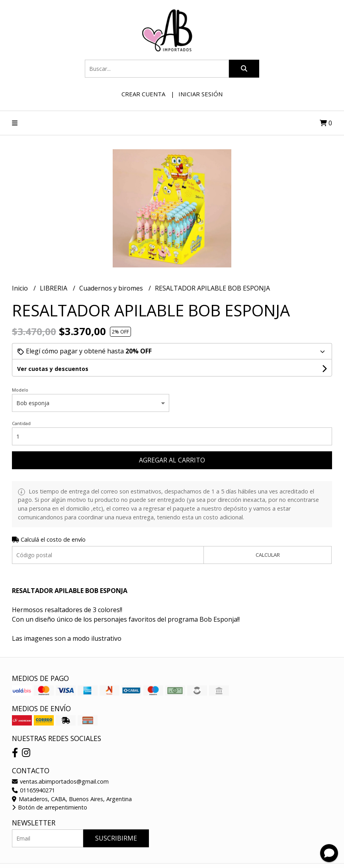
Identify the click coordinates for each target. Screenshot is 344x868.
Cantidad (21, 423)
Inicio (21, 288)
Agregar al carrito (172, 460)
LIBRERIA (54, 288)
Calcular (268, 555)
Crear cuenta (143, 94)
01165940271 (33, 790)
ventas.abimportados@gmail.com (60, 781)
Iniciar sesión (200, 94)
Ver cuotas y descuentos (53, 369)
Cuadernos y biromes (112, 288)
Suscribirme (116, 838)
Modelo (20, 390)
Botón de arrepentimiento (50, 807)
